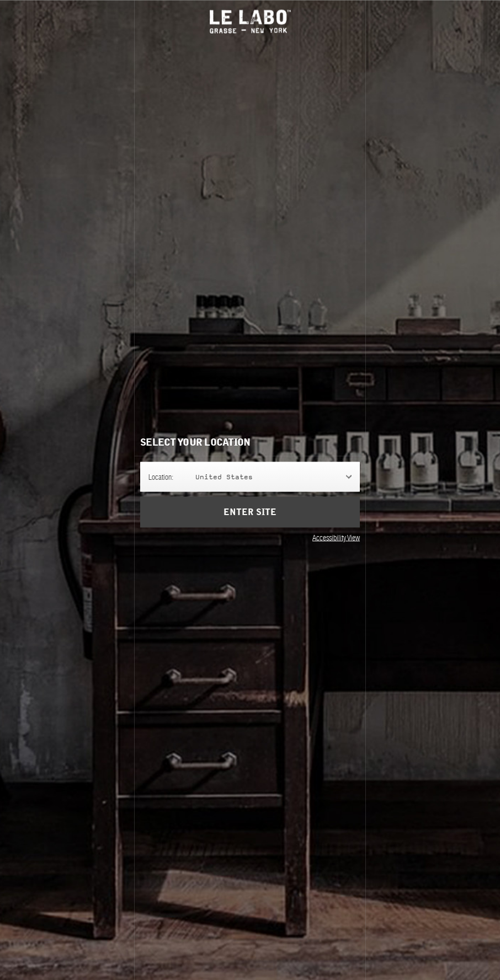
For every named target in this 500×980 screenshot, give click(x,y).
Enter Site (250, 512)
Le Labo (250, 21)
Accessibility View (336, 537)
